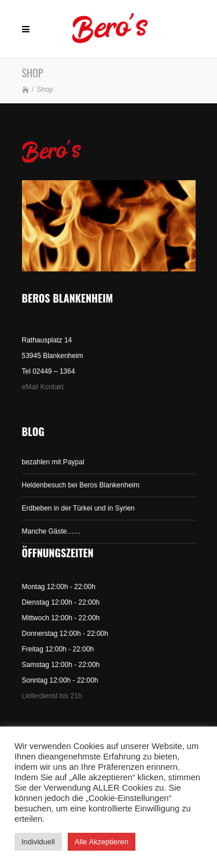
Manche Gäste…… (52, 531)
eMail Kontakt (43, 387)
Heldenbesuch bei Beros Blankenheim (81, 485)
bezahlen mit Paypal (53, 462)
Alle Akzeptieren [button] (102, 842)
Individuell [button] (38, 842)
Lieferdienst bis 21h (52, 696)
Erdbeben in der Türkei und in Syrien (78, 508)
